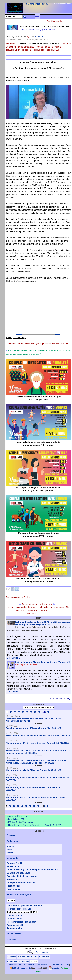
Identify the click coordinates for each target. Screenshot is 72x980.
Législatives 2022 (26, 47)
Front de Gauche (15, 919)
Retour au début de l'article (18, 597)
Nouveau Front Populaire (19, 909)
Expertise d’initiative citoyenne (22, 876)
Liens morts (26, 968)
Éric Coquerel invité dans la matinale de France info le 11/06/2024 (38, 736)
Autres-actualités (15, 928)
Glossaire (65, 965)
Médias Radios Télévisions (49, 47)
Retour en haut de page (60, 698)
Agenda (54, 968)
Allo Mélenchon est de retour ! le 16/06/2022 (54, 607)
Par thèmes (42, 965)
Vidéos (10, 853)
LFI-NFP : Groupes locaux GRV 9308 (24, 906)
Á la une (11, 835)
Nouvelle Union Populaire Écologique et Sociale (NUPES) (33, 50)
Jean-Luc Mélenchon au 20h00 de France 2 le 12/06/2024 (33, 728)
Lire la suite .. (13, 658)
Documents (12, 858)
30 (19, 712)
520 (47, 712)
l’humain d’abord (15, 915)
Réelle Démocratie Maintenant (21, 922)
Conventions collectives (18, 873)
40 (23, 712)
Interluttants (13, 879)
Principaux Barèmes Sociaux (21, 883)
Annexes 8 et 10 (14, 863)
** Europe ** (13, 940)
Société (22, 44)
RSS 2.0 (14, 968)
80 (39, 712)
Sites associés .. (15, 934)
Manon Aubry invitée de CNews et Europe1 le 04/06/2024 (33, 770)
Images (10, 846)
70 (35, 712)
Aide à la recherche (55, 21)
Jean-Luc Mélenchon (18, 816)
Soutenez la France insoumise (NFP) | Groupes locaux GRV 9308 (38, 344)
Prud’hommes (14, 889)
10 (11, 712)
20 (15, 712)
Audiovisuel (13, 841)
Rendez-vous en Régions (19, 894)
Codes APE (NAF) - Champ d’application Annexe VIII (32, 870)
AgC (28, 37)
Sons (9, 849)
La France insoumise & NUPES (44, 44)
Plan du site (54, 965)
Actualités (12, 957)
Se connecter (42, 952)
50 (27, 712)
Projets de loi (13, 886)
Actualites (11, 44)
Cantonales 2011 (15, 925)
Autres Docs (13, 866)
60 (31, 712)
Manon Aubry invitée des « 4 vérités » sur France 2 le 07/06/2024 (37, 743)
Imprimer (37, 37)
